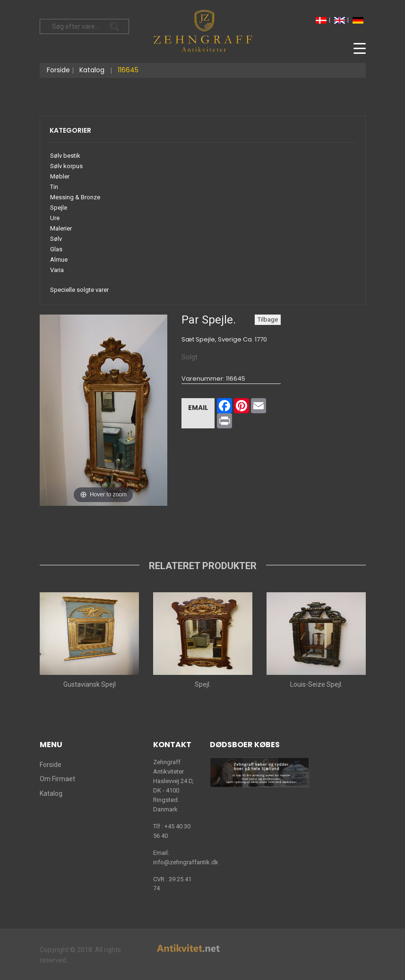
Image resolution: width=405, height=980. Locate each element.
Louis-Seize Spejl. (316, 684)
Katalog (92, 70)
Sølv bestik (65, 156)
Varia (57, 270)
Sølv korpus (66, 166)
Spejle (59, 208)
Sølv (56, 239)
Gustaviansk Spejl (89, 684)
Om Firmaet (57, 779)
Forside (58, 70)
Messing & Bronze (75, 197)
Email (198, 408)
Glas (56, 249)
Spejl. (203, 684)
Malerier (61, 228)
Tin (54, 187)
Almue (59, 260)
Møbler (60, 176)
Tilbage (268, 320)
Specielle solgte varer (79, 290)
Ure (55, 218)
